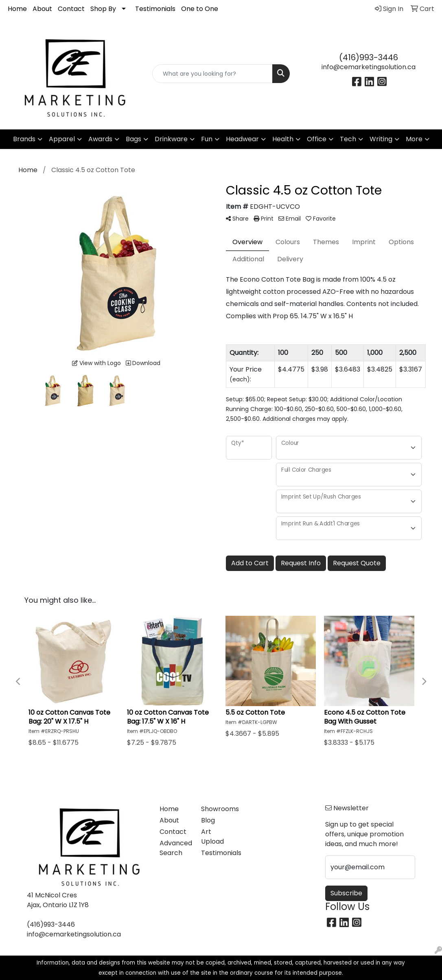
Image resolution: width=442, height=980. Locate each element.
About (42, 9)
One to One (200, 9)
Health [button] (283, 139)
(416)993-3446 (369, 57)
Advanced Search (175, 848)
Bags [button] (133, 139)
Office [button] (317, 139)
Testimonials (155, 9)
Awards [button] (100, 139)
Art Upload (212, 837)
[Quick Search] (212, 74)
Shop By (103, 9)
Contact (71, 9)
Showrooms (217, 809)
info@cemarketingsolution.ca (369, 67)
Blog (208, 820)
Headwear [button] (242, 139)
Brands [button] (24, 139)
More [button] (414, 139)
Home (17, 9)
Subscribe (346, 893)
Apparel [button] (62, 139)
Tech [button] (348, 139)
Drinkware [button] (171, 139)
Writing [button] (381, 139)
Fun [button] (207, 139)
